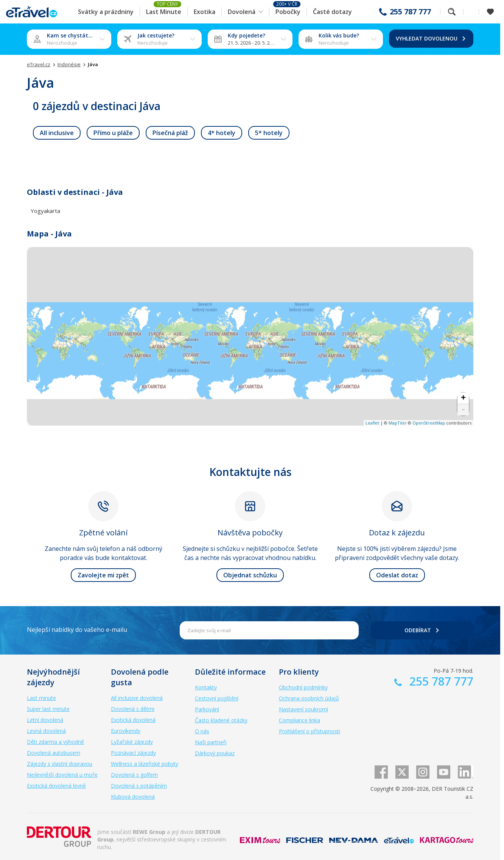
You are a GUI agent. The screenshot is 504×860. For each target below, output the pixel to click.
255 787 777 (410, 12)
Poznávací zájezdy (133, 753)
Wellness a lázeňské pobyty (145, 764)
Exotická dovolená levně (56, 786)
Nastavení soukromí (303, 709)
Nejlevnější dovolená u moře (62, 775)
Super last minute (48, 709)
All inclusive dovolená (137, 698)
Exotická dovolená (133, 720)
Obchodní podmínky (303, 687)
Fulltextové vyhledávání (452, 12)
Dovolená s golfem (134, 775)
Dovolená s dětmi (133, 709)
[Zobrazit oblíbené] (490, 12)
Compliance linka (299, 720)
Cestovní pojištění (217, 698)
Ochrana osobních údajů (309, 698)
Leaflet (372, 423)
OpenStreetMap (429, 423)
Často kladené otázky (221, 720)
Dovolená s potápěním (139, 786)
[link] (57, 133)
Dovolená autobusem (54, 753)
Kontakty (206, 687)
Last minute (41, 698)
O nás (202, 731)
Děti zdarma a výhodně (55, 742)
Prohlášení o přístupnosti (310, 731)
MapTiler (398, 423)
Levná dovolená (46, 731)
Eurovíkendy (126, 731)
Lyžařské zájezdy (132, 742)
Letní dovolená (45, 720)
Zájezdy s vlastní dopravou (60, 764)
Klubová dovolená (133, 797)
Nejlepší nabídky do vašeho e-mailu (77, 630)
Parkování (207, 709)
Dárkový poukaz (215, 753)
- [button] (463, 410)
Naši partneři (211, 742)
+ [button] (463, 398)
